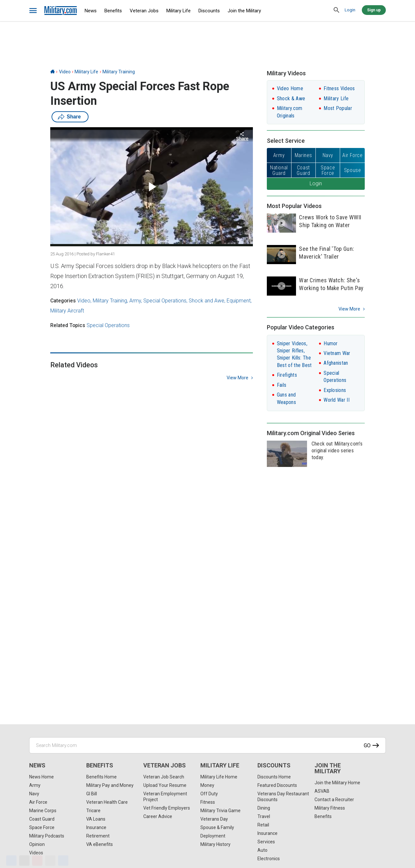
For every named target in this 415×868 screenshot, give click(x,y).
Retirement (98, 836)
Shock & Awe (291, 98)
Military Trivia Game (220, 811)
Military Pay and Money (110, 785)
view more (237, 378)
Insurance (96, 827)
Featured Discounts (277, 785)
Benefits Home (101, 777)
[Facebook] (11, 861)
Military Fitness (330, 808)
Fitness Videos (339, 88)
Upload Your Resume (165, 785)
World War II (337, 400)
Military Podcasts (47, 836)
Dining (264, 808)
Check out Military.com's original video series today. (337, 451)
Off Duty (209, 794)
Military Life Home (219, 777)
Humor (331, 343)
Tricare (93, 811)
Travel (264, 816)
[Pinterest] (37, 861)
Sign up (374, 10)
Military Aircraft (67, 311)
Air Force (38, 802)
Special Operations (165, 301)
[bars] (33, 11)
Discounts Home (274, 777)
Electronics (269, 859)
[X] (24, 861)
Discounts (209, 11)
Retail (263, 825)
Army (135, 301)
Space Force (42, 827)
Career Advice (158, 816)
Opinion (37, 844)
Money (207, 785)
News (91, 11)
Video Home (290, 88)
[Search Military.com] (207, 745)
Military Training (119, 72)
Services (266, 842)
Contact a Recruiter (334, 800)
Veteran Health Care (107, 802)
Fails (282, 385)
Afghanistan (336, 363)
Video (65, 72)
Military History (215, 844)
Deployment (213, 836)
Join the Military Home (337, 783)
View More (349, 309)
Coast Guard (42, 819)
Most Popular (338, 108)
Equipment (239, 301)
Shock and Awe (207, 301)
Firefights (287, 375)
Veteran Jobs (144, 11)
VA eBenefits (100, 844)
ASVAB (322, 791)
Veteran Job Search (164, 777)
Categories (63, 301)
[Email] (50, 861)
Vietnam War (337, 353)
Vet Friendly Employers (167, 808)
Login (350, 10)
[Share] (63, 861)
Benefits (113, 11)
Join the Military (244, 11)
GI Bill (92, 794)
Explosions (335, 390)
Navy (34, 794)
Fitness (208, 802)
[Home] (53, 72)
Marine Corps (43, 811)
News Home (41, 777)
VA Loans (96, 819)
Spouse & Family (217, 827)
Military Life (178, 11)
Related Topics (68, 325)
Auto (262, 850)
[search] (337, 10)
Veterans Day (214, 819)
